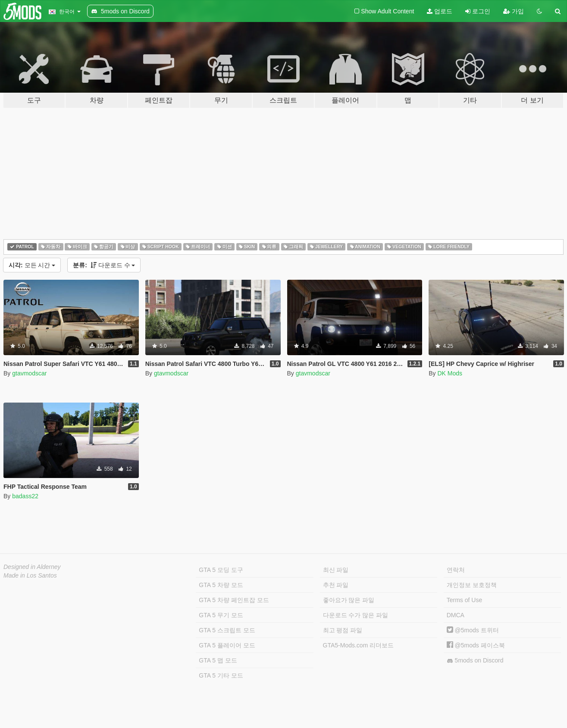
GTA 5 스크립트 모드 (227, 630)
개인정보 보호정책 (472, 585)
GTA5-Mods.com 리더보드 (359, 645)
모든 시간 (32, 265)
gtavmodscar (29, 373)
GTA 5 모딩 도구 (221, 570)
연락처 (456, 570)
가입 (514, 11)
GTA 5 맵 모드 (218, 660)
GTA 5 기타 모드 (221, 675)
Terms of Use (464, 600)
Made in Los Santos (30, 575)
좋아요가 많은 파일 (349, 600)
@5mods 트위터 (473, 630)
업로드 (440, 11)
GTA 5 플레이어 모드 (227, 645)
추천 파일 (336, 585)
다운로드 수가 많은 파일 (356, 615)
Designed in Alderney (32, 567)
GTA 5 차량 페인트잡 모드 (234, 600)
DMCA (456, 615)
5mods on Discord (475, 661)
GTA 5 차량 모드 (221, 585)
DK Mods (450, 373)
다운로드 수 (104, 265)
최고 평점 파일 (343, 630)
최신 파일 (336, 570)
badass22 (25, 496)
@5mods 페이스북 (476, 645)
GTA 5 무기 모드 (221, 615)
